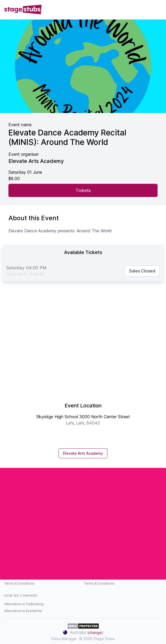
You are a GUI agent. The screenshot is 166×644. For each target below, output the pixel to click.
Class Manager (64, 639)
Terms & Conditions (19, 583)
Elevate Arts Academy (83, 453)
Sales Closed (142, 271)
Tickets (83, 190)
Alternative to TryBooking (24, 604)
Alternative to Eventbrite (23, 611)
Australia (83, 632)
